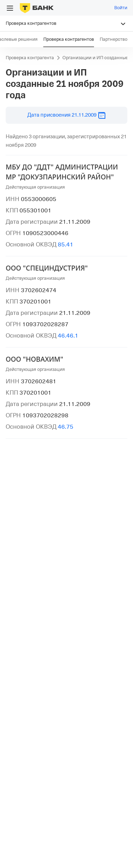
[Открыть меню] (10, 8)
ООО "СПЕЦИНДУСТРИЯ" (47, 268)
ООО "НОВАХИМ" (34, 359)
